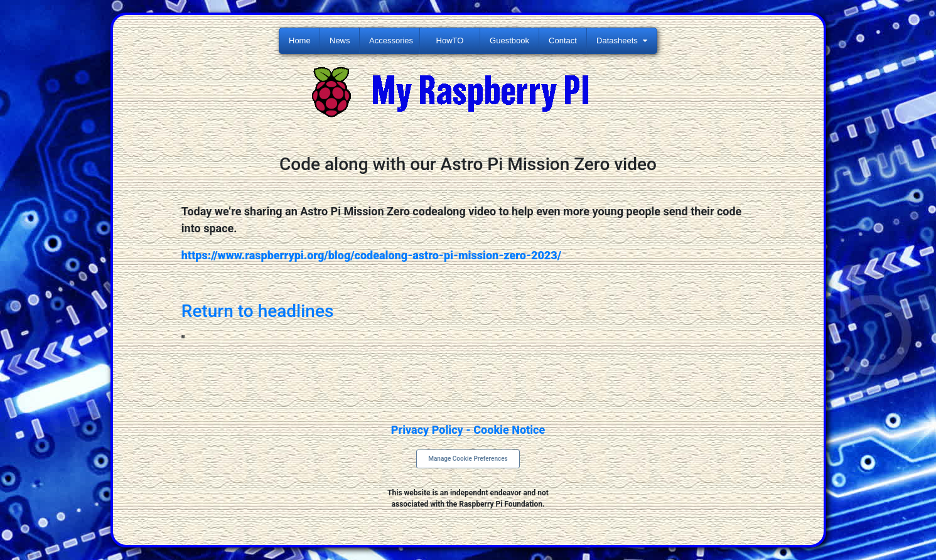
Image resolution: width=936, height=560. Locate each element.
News (340, 40)
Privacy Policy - (432, 430)
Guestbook (509, 40)
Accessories (391, 40)
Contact (563, 40)
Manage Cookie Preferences (468, 459)
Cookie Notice (509, 430)
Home (300, 40)
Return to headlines (258, 311)
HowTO (450, 40)
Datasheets (617, 40)
